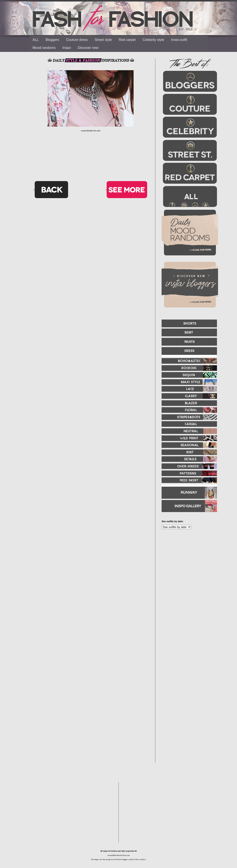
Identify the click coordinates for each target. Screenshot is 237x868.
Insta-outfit (179, 40)
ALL (36, 40)
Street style (103, 40)
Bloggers (52, 40)
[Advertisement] (187, 579)
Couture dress (77, 40)
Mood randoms (44, 48)
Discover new (88, 48)
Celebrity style (153, 40)
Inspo (67, 48)
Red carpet (127, 40)
